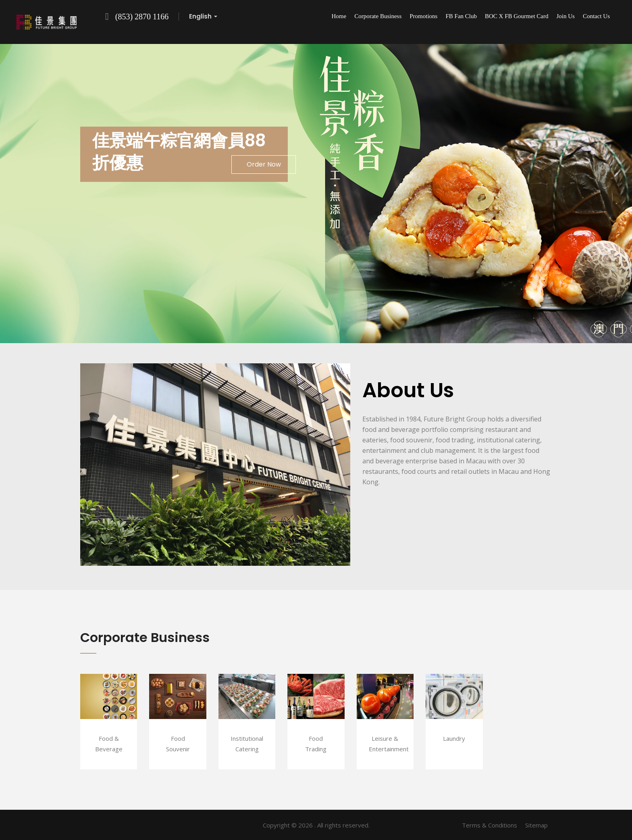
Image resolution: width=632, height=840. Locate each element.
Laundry (454, 738)
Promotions (423, 16)
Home (339, 16)
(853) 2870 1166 (142, 17)
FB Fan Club (461, 16)
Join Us (565, 16)
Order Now (264, 164)
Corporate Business (378, 16)
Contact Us (596, 16)
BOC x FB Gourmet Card (517, 16)
